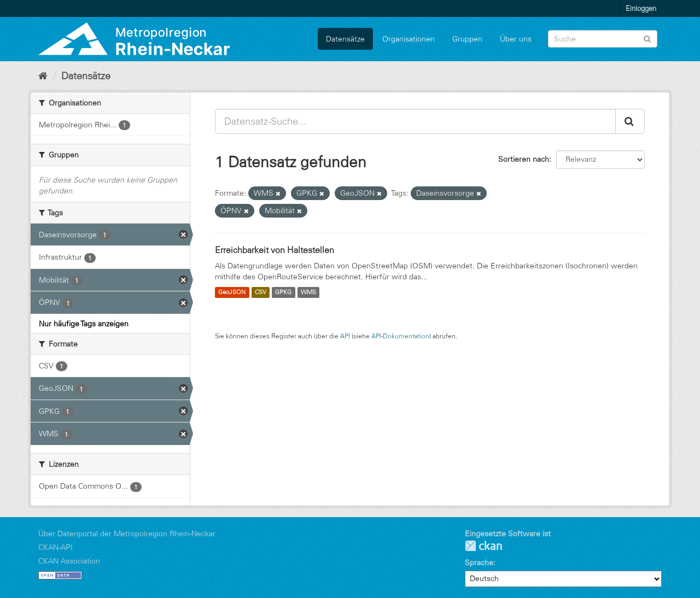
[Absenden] (647, 38)
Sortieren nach (524, 159)
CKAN (483, 546)
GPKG (283, 292)
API (345, 336)
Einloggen (641, 8)
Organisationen (409, 39)
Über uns (516, 39)
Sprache (479, 562)
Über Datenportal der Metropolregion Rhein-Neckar (127, 533)
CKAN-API (56, 547)
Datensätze (345, 39)
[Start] (43, 76)
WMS (308, 292)
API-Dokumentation (400, 336)
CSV (261, 292)
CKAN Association (69, 561)
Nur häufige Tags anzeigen (84, 324)
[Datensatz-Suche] (603, 39)
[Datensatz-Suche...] (415, 121)
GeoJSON (232, 292)
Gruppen (467, 39)
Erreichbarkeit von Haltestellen (275, 250)
